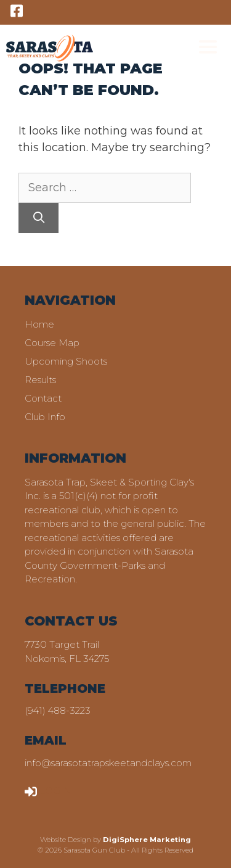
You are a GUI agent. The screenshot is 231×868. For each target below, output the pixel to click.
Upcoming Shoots (66, 361)
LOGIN (48, 791)
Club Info (45, 417)
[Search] (38, 218)
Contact (43, 398)
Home (39, 324)
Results (40, 380)
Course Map (52, 343)
